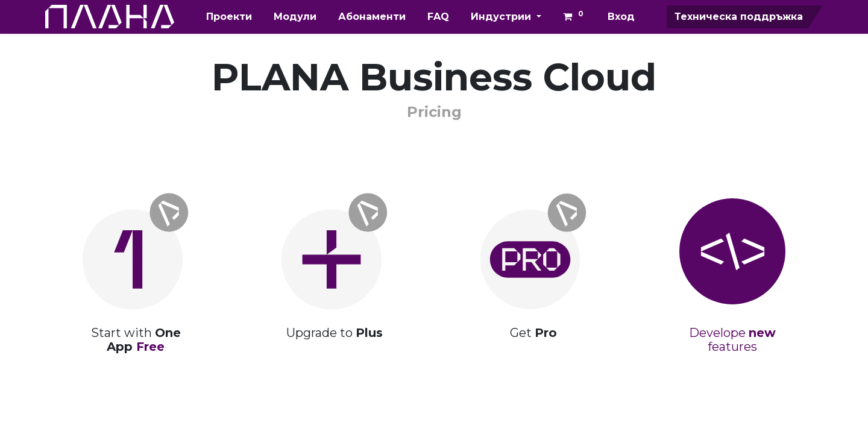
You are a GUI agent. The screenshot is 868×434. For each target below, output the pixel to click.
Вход (621, 17)
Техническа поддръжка (739, 17)
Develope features (732, 340)
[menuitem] (229, 17)
